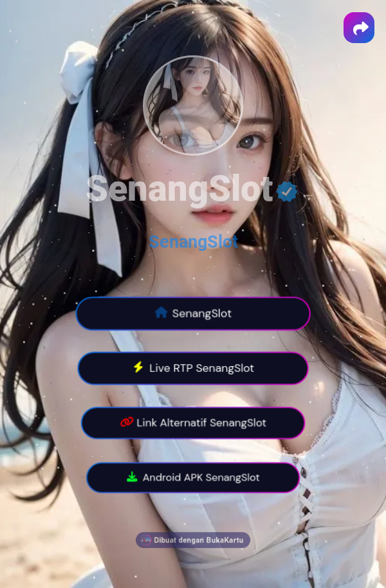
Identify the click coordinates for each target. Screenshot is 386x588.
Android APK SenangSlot (193, 478)
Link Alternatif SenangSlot (193, 423)
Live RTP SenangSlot (193, 369)
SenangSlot (193, 242)
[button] (359, 28)
